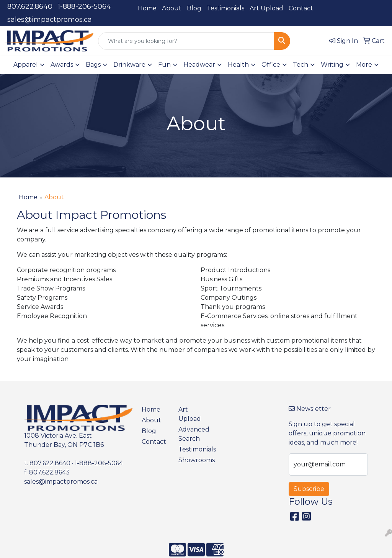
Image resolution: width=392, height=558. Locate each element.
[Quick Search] (186, 41)
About (172, 8)
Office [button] (271, 65)
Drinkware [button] (129, 65)
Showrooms (192, 460)
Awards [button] (62, 65)
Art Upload (266, 8)
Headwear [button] (199, 65)
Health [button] (238, 65)
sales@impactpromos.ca (50, 20)
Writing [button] (332, 65)
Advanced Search (192, 434)
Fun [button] (164, 65)
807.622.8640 (30, 7)
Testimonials (225, 8)
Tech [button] (301, 65)
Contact (301, 8)
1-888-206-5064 (84, 7)
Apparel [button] (26, 65)
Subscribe (309, 489)
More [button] (364, 65)
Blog (194, 8)
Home (147, 8)
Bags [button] (93, 65)
